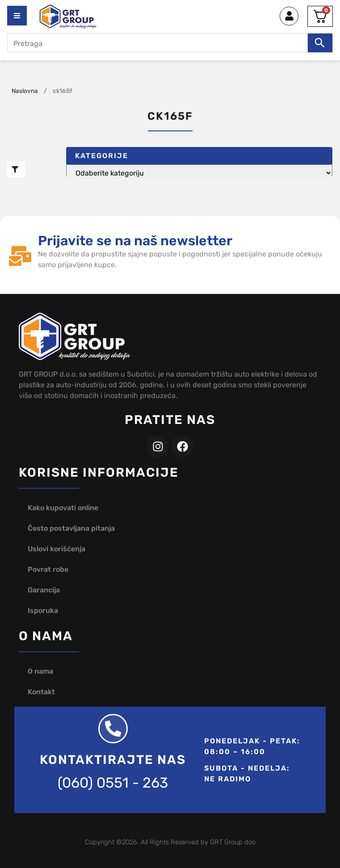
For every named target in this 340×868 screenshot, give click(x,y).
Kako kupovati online (63, 508)
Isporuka (43, 610)
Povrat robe (48, 569)
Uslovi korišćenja (57, 549)
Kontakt (41, 692)
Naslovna (25, 91)
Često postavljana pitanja (71, 528)
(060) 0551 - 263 (113, 783)
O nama (40, 671)
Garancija (44, 590)
